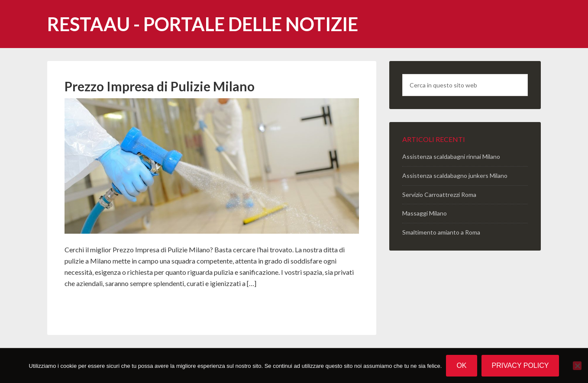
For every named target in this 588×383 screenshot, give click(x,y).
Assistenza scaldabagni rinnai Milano (451, 156)
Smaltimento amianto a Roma (441, 232)
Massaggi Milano (425, 213)
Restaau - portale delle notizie (203, 24)
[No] (577, 366)
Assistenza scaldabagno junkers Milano (455, 175)
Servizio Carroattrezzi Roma (439, 195)
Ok (461, 365)
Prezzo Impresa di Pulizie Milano (160, 86)
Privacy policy (520, 365)
